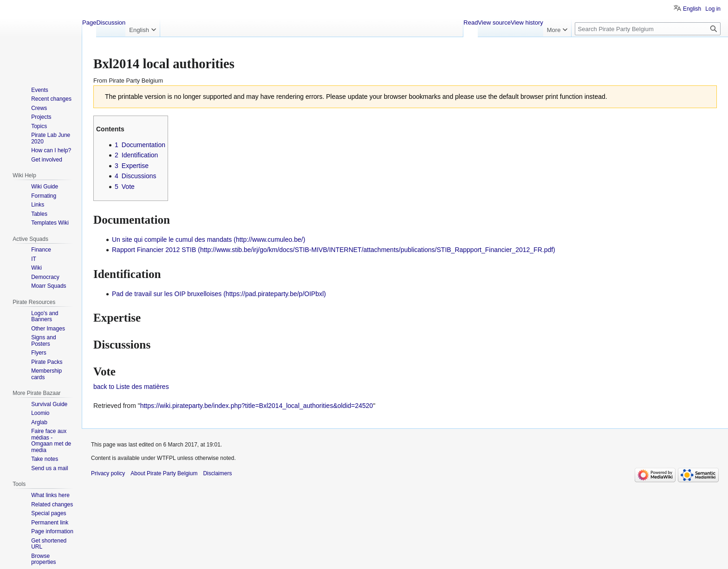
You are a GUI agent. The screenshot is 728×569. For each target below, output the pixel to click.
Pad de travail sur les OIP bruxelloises (167, 294)
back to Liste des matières (131, 387)
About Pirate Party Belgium (164, 473)
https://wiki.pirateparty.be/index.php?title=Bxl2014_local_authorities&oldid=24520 (257, 406)
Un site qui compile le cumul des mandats (172, 239)
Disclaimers (217, 473)
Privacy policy (108, 473)
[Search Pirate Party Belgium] (648, 29)
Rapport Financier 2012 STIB (154, 250)
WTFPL (166, 458)
